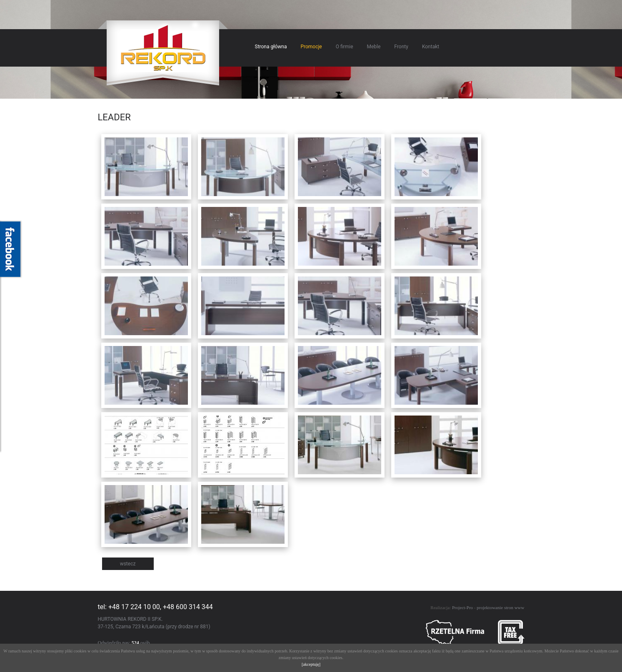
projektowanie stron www (500, 607)
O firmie (345, 47)
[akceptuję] (311, 664)
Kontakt (431, 47)
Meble (374, 47)
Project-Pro (462, 607)
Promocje (311, 47)
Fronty (401, 47)
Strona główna (271, 47)
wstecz (128, 564)
